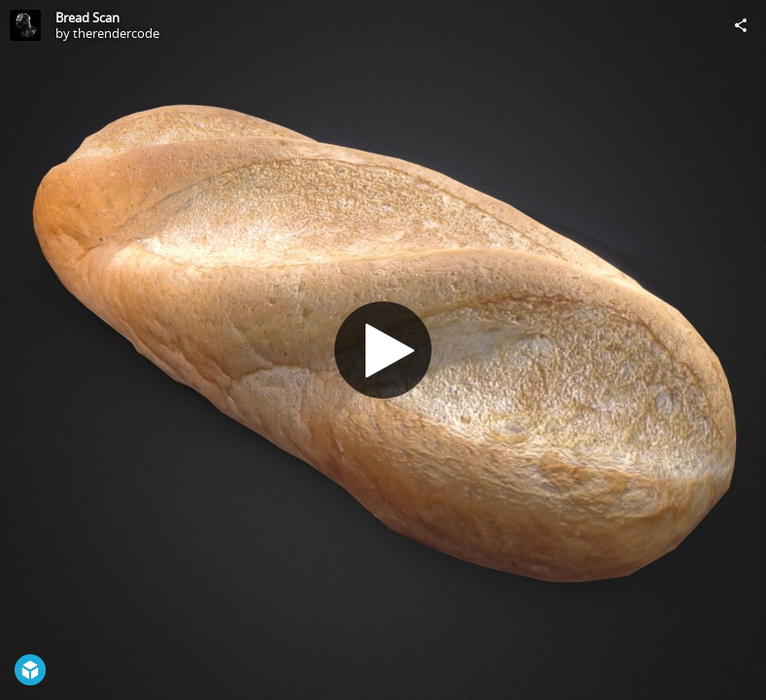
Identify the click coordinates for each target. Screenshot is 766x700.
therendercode (116, 33)
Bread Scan (87, 17)
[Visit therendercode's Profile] (25, 25)
